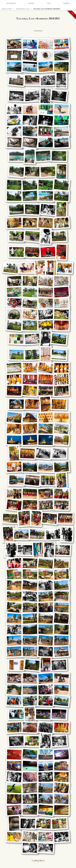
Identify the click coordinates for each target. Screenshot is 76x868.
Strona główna (11, 3)
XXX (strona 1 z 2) (23, 9)
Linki (49, 3)
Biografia (66, 3)
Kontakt (31, 3)
